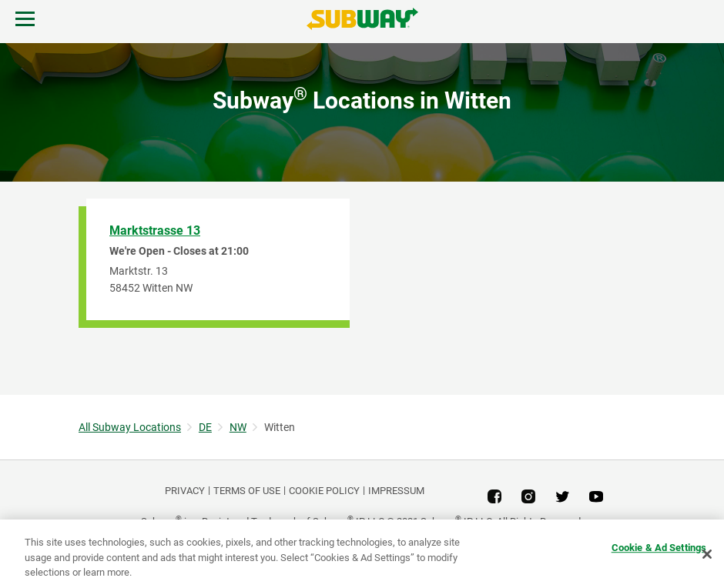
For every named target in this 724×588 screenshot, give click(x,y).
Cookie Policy (324, 491)
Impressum (396, 491)
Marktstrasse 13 (155, 231)
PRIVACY (185, 491)
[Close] (707, 554)
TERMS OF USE (247, 491)
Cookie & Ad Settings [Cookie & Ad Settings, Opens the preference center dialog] (659, 548)
